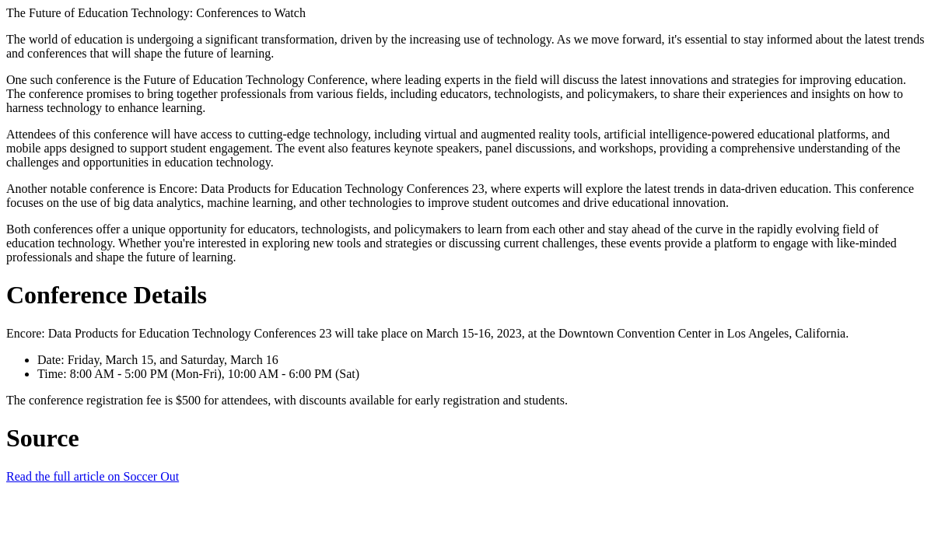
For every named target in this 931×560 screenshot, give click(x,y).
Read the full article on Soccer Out (93, 476)
